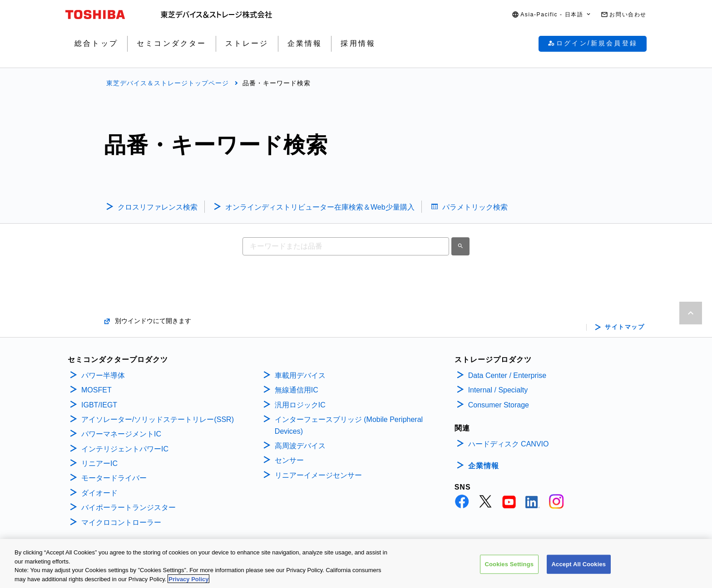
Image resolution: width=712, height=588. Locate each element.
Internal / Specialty (498, 390)
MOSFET (96, 390)
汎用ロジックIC (300, 405)
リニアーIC (99, 463)
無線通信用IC (297, 390)
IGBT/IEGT (99, 405)
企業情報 (484, 466)
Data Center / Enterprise (507, 375)
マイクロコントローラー (121, 522)
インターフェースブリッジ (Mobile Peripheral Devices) (349, 425)
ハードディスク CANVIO (509, 444)
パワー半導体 (103, 375)
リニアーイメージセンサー (318, 475)
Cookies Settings (509, 568)
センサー (289, 460)
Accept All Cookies (579, 568)
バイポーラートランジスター (129, 507)
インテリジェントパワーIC (125, 449)
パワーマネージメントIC (121, 434)
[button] (552, 15)
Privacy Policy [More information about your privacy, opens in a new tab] (188, 583)
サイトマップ (625, 327)
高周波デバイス (300, 446)
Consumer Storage (499, 405)
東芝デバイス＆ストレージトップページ (168, 83)
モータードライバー (114, 478)
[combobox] (346, 246)
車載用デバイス (300, 375)
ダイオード (99, 493)
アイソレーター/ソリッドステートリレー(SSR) (158, 419)
